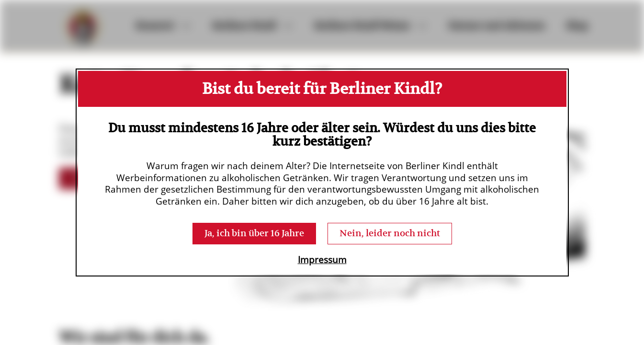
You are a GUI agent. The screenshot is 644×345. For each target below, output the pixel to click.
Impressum (322, 260)
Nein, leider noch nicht (390, 233)
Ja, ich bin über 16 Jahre (254, 233)
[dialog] (322, 173)
